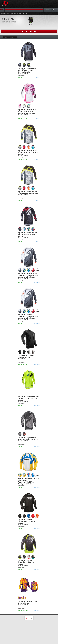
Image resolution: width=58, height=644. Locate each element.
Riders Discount (5, 14)
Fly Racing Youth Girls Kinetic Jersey (27, 602)
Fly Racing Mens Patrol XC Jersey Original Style (28, 438)
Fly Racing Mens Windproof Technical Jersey (27, 521)
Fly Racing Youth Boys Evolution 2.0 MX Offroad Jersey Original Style (28, 275)
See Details (37, 78)
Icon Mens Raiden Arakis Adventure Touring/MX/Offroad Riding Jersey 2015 (28, 481)
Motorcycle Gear (16, 14)
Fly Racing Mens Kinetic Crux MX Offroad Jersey (28, 192)
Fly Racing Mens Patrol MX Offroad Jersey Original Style (28, 70)
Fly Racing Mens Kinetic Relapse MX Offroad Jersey (28, 234)
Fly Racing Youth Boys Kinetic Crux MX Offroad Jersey (28, 152)
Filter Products (29, 31)
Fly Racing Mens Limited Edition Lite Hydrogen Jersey (28, 398)
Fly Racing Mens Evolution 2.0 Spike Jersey (26, 562)
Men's (31, 24)
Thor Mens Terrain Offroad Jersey (26, 356)
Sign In (48, 9)
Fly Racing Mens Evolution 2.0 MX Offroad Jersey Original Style (28, 316)
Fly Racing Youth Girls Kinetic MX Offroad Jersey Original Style (27, 111)
